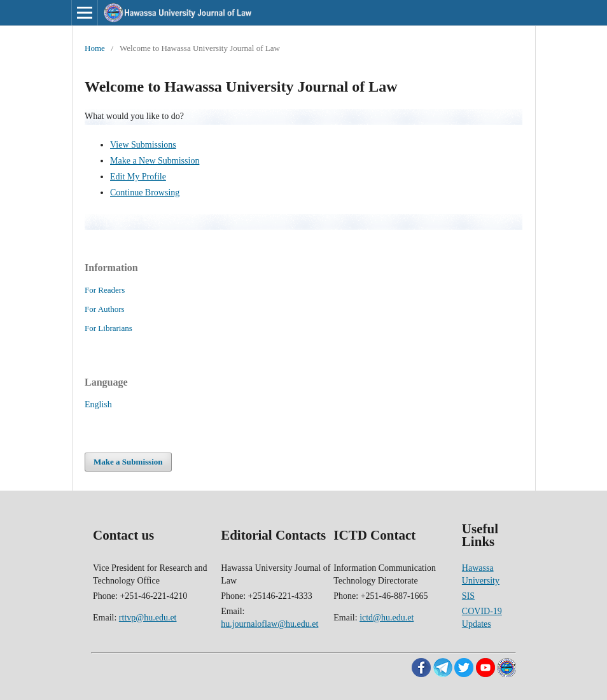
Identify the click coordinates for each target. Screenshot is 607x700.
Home (95, 48)
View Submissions (143, 145)
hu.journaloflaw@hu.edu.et (269, 624)
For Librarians (108, 328)
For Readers (105, 290)
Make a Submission (128, 462)
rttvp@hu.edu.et (148, 618)
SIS (468, 596)
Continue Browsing (145, 192)
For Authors (105, 309)
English (98, 404)
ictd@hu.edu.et (387, 618)
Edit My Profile (138, 177)
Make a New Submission (155, 161)
